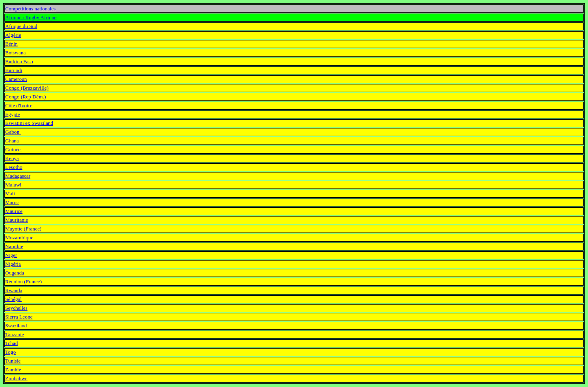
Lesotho (14, 167)
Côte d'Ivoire (19, 105)
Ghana (12, 141)
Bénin (11, 44)
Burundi (14, 70)
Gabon (13, 132)
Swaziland (16, 326)
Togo (11, 352)
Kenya (12, 158)
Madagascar (18, 176)
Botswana (15, 53)
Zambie (13, 370)
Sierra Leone (19, 317)
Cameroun (16, 79)
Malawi (13, 185)
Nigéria (13, 264)
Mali (10, 193)
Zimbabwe (16, 378)
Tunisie (13, 361)
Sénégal (13, 299)
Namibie (14, 246)
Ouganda (15, 273)
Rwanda (14, 290)
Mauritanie (17, 220)
